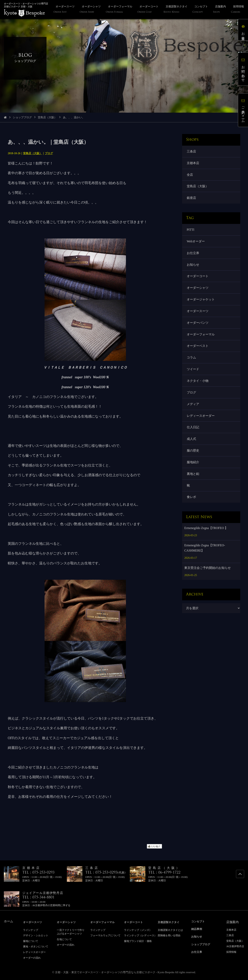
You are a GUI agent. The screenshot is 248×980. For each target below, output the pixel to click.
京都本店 (193, 163)
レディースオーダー (201, 417)
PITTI (191, 230)
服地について (31, 941)
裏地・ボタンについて (36, 946)
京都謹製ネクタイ (170, 922)
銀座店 (191, 198)
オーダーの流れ (32, 958)
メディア (193, 405)
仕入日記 (193, 429)
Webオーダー (196, 242)
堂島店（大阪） (47, 117)
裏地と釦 (193, 476)
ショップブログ (22, 117)
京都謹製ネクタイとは (170, 930)
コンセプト (199, 921)
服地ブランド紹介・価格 (138, 941)
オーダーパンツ (198, 323)
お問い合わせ (243, 69)
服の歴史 (193, 452)
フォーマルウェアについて (105, 935)
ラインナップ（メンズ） (138, 930)
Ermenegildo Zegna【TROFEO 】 (206, 530)
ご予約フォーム (243, 110)
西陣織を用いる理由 (169, 935)
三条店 (191, 151)
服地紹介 (193, 464)
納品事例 (197, 929)
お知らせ (193, 265)
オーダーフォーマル (201, 335)
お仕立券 (193, 253)
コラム (191, 359)
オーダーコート (198, 277)
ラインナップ (31, 930)
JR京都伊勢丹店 (235, 946)
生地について (64, 939)
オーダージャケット (201, 300)
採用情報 (231, 952)
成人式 (191, 440)
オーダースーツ (198, 312)
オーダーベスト (198, 347)
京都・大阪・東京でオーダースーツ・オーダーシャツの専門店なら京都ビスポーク (105, 972)
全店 (190, 175)
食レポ (191, 499)
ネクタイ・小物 (198, 382)
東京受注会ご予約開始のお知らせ (208, 570)
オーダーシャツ (198, 289)
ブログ (49, 153)
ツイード (193, 370)
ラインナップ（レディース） (140, 935)
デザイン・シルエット (36, 935)
